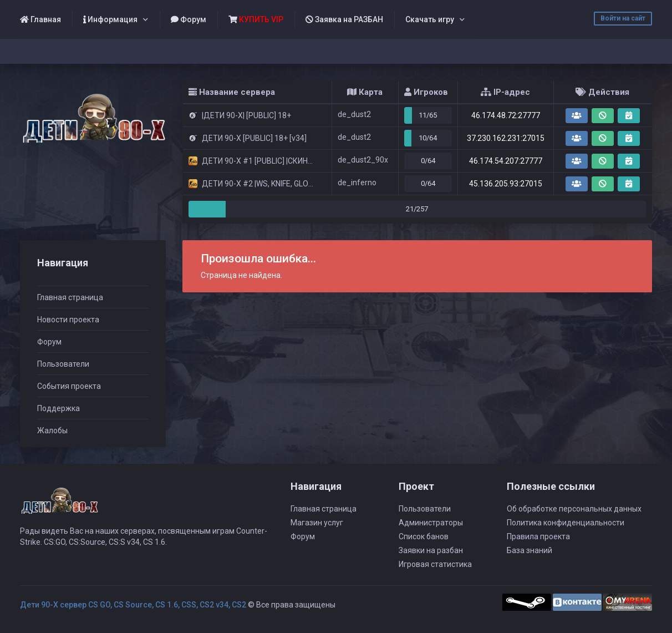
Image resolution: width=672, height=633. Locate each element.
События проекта (69, 386)
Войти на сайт (623, 18)
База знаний (530, 550)
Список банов (424, 536)
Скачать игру (430, 19)
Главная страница (70, 297)
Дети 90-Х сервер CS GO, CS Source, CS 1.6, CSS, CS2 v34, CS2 (133, 605)
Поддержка (58, 408)
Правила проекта (538, 536)
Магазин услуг (317, 523)
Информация (110, 19)
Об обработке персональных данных (574, 509)
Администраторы (431, 523)
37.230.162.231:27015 (506, 138)
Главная (40, 19)
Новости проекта (68, 320)
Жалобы (52, 431)
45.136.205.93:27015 (506, 184)
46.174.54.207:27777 (506, 161)
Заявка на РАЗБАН (344, 19)
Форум (189, 19)
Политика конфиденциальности (566, 523)
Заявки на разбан (431, 550)
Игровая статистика (435, 564)
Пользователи (63, 364)
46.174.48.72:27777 (506, 115)
